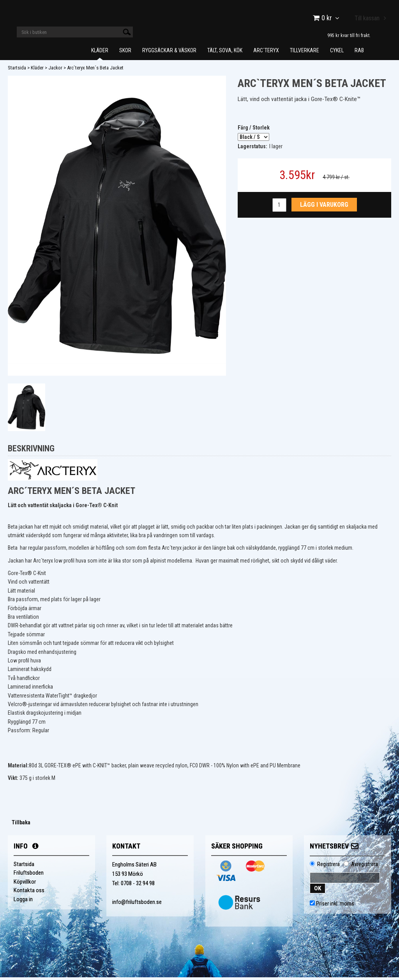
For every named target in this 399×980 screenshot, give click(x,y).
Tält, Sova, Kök (225, 53)
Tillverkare (305, 53)
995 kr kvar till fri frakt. (349, 35)
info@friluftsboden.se (137, 905)
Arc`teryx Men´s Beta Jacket (95, 70)
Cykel (337, 53)
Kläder (100, 53)
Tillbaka (21, 825)
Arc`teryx (266, 53)
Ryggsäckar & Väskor (169, 53)
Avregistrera (365, 867)
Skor (125, 53)
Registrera (328, 867)
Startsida (17, 70)
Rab (359, 53)
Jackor (55, 70)
